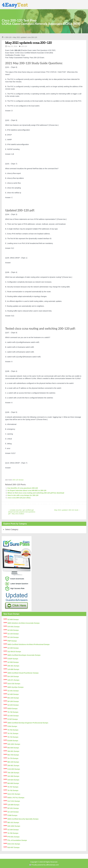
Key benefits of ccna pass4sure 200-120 (23, 488)
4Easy (15, 5)
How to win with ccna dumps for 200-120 (23, 495)
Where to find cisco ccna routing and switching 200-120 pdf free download (36, 493)
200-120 (8, 37)
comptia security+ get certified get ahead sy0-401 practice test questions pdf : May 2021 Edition (22, 512)
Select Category (12, 529)
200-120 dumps (18, 480)
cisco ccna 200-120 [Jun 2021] (19, 498)
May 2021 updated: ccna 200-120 (28, 43)
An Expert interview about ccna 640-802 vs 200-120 (27, 490)
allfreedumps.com (53, 865)
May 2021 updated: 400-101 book (67, 510)
